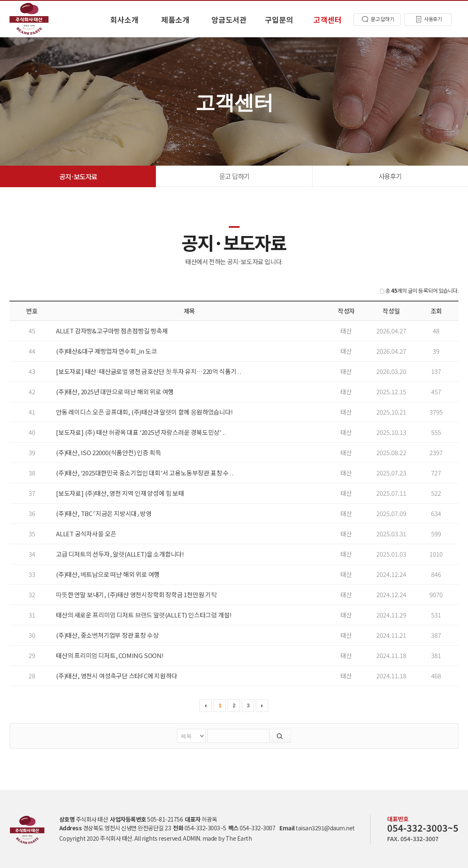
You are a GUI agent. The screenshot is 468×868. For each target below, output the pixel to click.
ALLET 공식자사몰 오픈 (86, 534)
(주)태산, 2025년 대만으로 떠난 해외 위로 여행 (115, 392)
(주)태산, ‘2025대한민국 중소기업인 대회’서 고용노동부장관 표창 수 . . (145, 473)
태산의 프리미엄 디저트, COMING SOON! (110, 655)
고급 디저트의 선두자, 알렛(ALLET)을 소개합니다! (120, 554)
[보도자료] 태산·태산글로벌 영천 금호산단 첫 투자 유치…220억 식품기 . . (149, 371)
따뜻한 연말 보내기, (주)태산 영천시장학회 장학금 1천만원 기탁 (136, 594)
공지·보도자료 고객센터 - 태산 (29, 19)
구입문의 (279, 19)
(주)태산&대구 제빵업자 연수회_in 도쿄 (107, 351)
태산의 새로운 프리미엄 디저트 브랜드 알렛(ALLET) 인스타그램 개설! (144, 615)
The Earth (239, 838)
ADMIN (192, 838)
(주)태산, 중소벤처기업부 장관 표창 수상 (107, 635)
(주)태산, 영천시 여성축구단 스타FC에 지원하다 (117, 676)
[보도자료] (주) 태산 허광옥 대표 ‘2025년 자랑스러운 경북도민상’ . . (141, 432)
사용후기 (428, 19)
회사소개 (124, 19)
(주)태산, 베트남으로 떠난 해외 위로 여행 (108, 574)
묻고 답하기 (377, 19)
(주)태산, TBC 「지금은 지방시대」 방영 (104, 513)
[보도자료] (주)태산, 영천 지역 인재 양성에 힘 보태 (120, 493)
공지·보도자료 (78, 176)
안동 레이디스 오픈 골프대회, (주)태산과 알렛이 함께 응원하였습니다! (144, 412)
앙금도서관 (229, 19)
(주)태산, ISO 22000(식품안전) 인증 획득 (109, 452)
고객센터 (327, 19)
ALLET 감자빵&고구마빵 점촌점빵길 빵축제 (112, 331)
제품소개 (175, 19)
